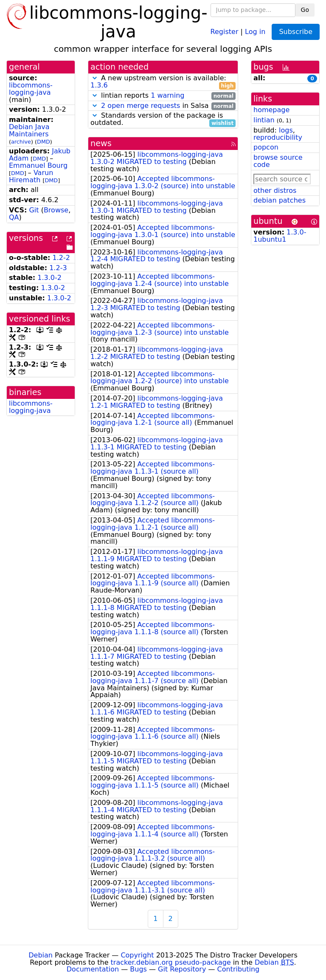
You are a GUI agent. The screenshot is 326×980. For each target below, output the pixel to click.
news (101, 143)
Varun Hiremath (31, 176)
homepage (271, 110)
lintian (264, 120)
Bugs (138, 969)
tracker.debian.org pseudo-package (171, 962)
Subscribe (296, 32)
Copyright (137, 955)
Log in (255, 31)
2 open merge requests (141, 106)
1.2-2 (61, 258)
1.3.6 (99, 85)
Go (305, 10)
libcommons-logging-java (31, 89)
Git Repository (182, 969)
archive (21, 142)
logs (286, 130)
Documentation (93, 969)
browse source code (278, 161)
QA (14, 217)
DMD (44, 142)
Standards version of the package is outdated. (163, 119)
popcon (266, 147)
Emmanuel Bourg (38, 165)
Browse (56, 210)
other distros (275, 191)
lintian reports (163, 96)
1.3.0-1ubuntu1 (280, 236)
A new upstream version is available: (163, 82)
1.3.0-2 (49, 278)
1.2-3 (58, 268)
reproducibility (278, 137)
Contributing (239, 969)
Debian (41, 955)
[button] (95, 78)
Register (225, 31)
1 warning (167, 95)
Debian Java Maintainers (29, 130)
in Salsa (163, 106)
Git (34, 210)
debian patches (280, 200)
